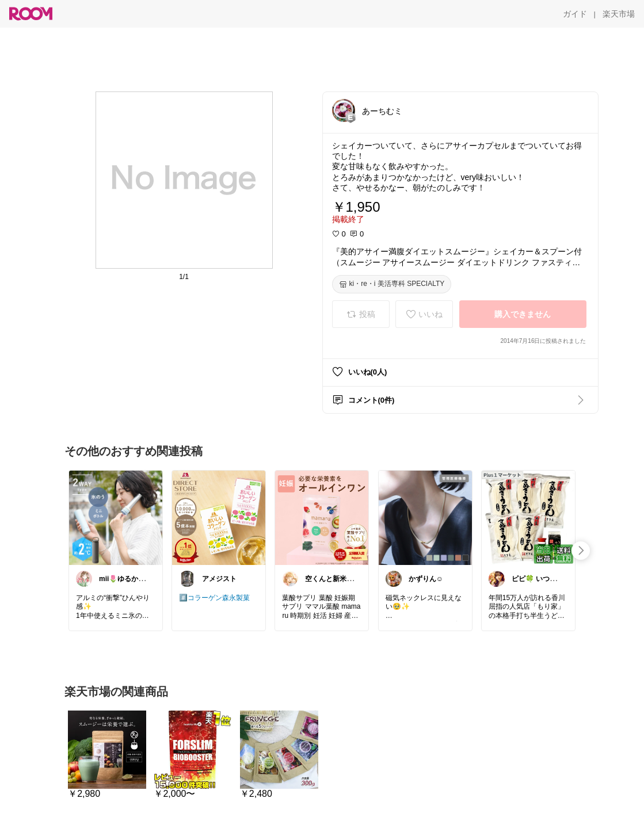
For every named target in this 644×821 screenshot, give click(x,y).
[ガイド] (575, 14)
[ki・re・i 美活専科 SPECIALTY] (392, 284)
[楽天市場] (619, 14)
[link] (116, 517)
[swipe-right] (581, 551)
